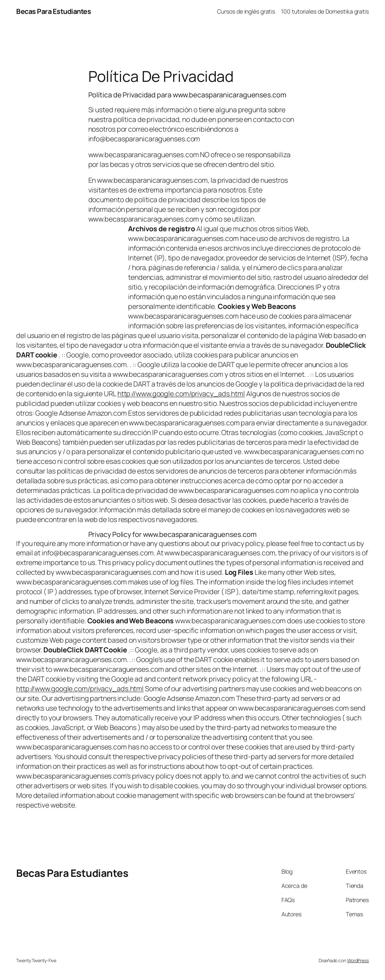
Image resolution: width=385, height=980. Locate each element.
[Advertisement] (71, 275)
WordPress (358, 960)
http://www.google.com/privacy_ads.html (181, 393)
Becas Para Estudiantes (54, 11)
